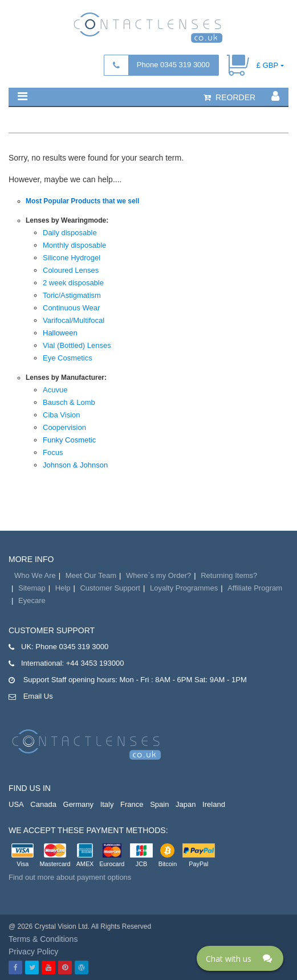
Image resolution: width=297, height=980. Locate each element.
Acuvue (55, 390)
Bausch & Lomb (69, 402)
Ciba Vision (62, 415)
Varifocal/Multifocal (74, 320)
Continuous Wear (71, 308)
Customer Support (110, 588)
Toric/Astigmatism (72, 295)
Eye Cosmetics (68, 358)
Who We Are (35, 575)
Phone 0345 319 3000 (173, 65)
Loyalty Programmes (184, 588)
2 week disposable (73, 283)
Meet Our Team (91, 575)
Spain (159, 804)
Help (63, 588)
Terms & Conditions (43, 939)
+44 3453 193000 (95, 663)
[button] (23, 96)
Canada (43, 804)
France (132, 804)
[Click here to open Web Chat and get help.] (240, 958)
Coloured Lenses (71, 270)
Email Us (38, 696)
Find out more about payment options (70, 877)
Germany (78, 804)
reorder (229, 97)
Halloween (60, 333)
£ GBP (267, 65)
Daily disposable (70, 233)
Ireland (214, 804)
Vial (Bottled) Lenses (77, 345)
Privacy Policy (33, 952)
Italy (107, 804)
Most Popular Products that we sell (82, 201)
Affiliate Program (255, 588)
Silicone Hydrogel (72, 258)
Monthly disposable (74, 245)
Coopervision (64, 427)
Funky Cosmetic (69, 440)
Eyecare (32, 600)
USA (16, 804)
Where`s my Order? (158, 575)
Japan (186, 804)
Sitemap (32, 588)
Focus (53, 452)
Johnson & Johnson (75, 465)
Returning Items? (229, 575)
